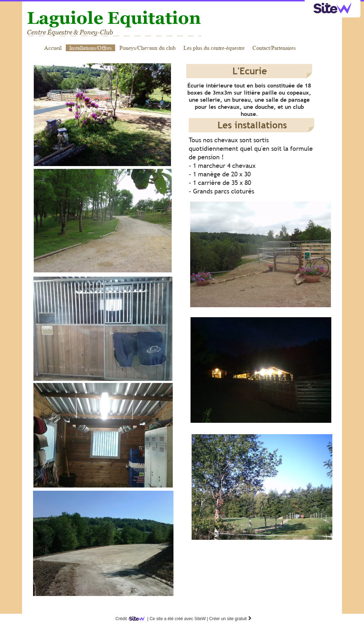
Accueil (53, 48)
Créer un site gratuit (231, 619)
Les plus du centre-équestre (214, 48)
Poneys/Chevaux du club (148, 48)
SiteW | (170, 619)
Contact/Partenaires (274, 48)
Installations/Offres (90, 48)
